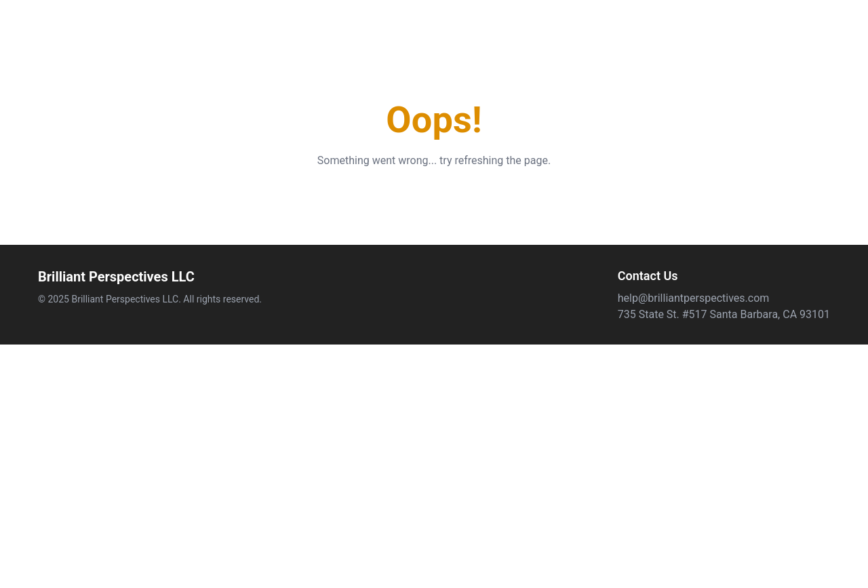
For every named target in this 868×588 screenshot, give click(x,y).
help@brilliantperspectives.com (694, 298)
